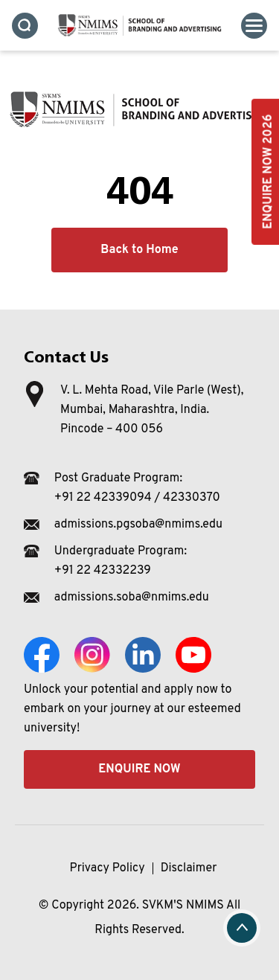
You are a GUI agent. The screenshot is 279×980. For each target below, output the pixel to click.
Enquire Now (139, 769)
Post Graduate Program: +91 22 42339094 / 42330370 (137, 488)
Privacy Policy (108, 868)
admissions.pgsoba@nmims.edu (138, 525)
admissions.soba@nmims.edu (132, 598)
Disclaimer (189, 868)
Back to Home (139, 250)
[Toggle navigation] (254, 26)
